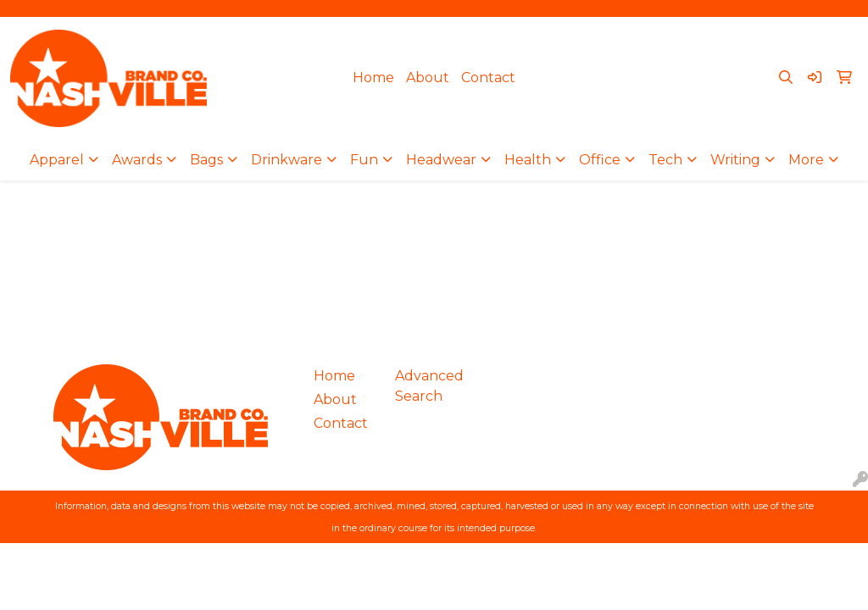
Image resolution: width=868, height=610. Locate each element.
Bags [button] (206, 160)
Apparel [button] (57, 160)
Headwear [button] (441, 160)
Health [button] (528, 160)
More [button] (806, 160)
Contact (488, 78)
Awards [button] (137, 160)
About (428, 78)
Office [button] (600, 160)
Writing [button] (735, 160)
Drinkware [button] (287, 160)
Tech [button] (665, 160)
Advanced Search (426, 386)
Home (373, 78)
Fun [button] (364, 160)
